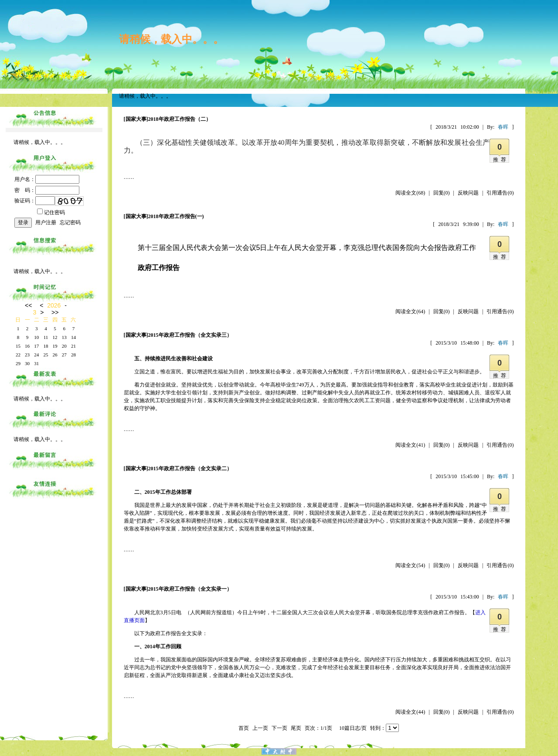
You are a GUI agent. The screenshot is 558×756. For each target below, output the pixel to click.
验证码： (35, 201)
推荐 (501, 160)
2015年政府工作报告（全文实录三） (190, 335)
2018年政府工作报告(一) (176, 216)
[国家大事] (136, 119)
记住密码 (51, 212)
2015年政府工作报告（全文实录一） (190, 589)
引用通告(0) (500, 193)
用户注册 (46, 222)
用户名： (47, 179)
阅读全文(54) (410, 565)
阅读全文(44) (410, 712)
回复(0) (442, 193)
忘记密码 (70, 222)
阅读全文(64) (410, 311)
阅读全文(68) (410, 193)
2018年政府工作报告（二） (180, 119)
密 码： (47, 190)
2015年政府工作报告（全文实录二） (190, 469)
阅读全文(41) (410, 445)
